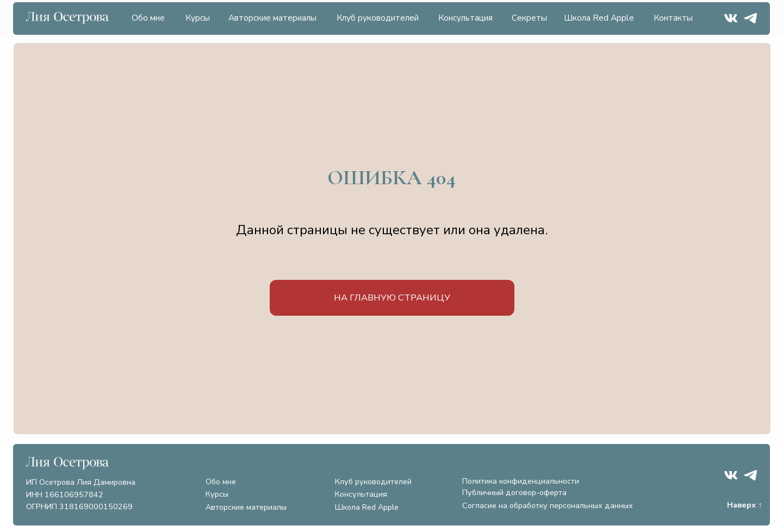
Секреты (529, 18)
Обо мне (148, 18)
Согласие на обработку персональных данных (548, 505)
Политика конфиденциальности (521, 481)
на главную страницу (392, 298)
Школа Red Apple (599, 18)
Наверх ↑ (744, 505)
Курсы (198, 18)
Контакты (673, 18)
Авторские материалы (272, 18)
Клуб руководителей (378, 18)
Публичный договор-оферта (514, 492)
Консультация (465, 18)
